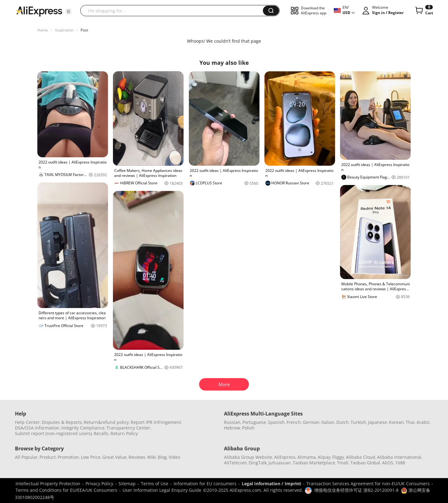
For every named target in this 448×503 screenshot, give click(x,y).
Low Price (91, 457)
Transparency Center (128, 428)
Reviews (137, 457)
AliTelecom (235, 463)
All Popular (26, 457)
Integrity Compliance (83, 428)
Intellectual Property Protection (48, 484)
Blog (162, 457)
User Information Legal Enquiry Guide (162, 490)
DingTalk (258, 463)
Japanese (378, 422)
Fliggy (338, 457)
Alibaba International (399, 457)
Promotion (68, 457)
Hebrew (232, 428)
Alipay (324, 457)
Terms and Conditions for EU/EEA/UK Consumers (66, 490)
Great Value (114, 457)
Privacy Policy (99, 484)
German (311, 422)
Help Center (27, 422)
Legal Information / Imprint (271, 484)
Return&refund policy (106, 422)
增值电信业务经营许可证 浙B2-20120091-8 (356, 490)
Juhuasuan (280, 463)
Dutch (343, 422)
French (294, 422)
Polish (248, 428)
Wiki (152, 457)
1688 (400, 463)
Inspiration (64, 30)
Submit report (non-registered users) (53, 433)
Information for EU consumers (205, 484)
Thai (410, 422)
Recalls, (102, 433)
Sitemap (127, 484)
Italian (328, 422)
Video (174, 457)
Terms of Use (155, 484)
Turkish (358, 422)
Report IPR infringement (156, 422)
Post (84, 30)
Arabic (423, 422)
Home (43, 30)
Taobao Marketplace (314, 463)
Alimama (307, 457)
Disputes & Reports (62, 422)
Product (48, 457)
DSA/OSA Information (37, 428)
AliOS (388, 463)
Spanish (276, 422)
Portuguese (254, 422)
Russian (232, 422)
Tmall (343, 463)
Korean (396, 422)
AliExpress (285, 457)
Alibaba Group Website (248, 457)
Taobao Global (365, 463)
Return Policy (124, 433)
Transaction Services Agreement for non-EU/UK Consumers (368, 484)
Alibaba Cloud (361, 457)
